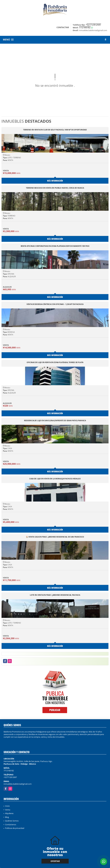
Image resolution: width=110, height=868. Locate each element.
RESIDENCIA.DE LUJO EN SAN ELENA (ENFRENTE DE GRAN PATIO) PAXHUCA (55, 421)
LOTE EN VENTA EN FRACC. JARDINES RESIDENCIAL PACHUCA (55, 595)
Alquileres (9, 813)
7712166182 (85, 27)
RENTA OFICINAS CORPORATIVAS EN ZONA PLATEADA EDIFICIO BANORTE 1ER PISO (55, 246)
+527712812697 (93, 24)
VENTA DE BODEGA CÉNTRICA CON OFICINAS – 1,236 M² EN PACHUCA (55, 304)
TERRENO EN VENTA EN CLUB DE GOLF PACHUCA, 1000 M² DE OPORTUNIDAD (55, 130)
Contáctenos (11, 824)
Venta (8, 810)
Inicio (7, 806)
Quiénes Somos (12, 821)
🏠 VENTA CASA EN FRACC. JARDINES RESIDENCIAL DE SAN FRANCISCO (55, 537)
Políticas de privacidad (15, 828)
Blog (7, 817)
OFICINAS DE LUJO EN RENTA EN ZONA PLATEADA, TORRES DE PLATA (55, 363)
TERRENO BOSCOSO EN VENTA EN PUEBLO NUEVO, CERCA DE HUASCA (55, 188)
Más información (55, 181)
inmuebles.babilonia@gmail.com (18, 784)
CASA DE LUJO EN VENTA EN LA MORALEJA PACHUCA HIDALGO (55, 479)
